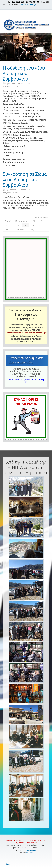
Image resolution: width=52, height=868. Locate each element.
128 (39, 225)
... (12, 225)
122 (40, 221)
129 (6, 229)
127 (32, 225)
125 (19, 225)
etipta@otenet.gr (28, 4)
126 (25, 225)
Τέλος (31, 229)
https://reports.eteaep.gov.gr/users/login (27, 333)
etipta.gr (7, 864)
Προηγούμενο (22, 221)
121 (33, 221)
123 (6, 225)
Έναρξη (8, 221)
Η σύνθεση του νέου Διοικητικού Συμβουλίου (24, 73)
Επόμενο (21, 229)
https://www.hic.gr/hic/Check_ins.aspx (27, 381)
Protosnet (30, 853)
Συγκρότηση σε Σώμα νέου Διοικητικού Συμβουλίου (25, 180)
